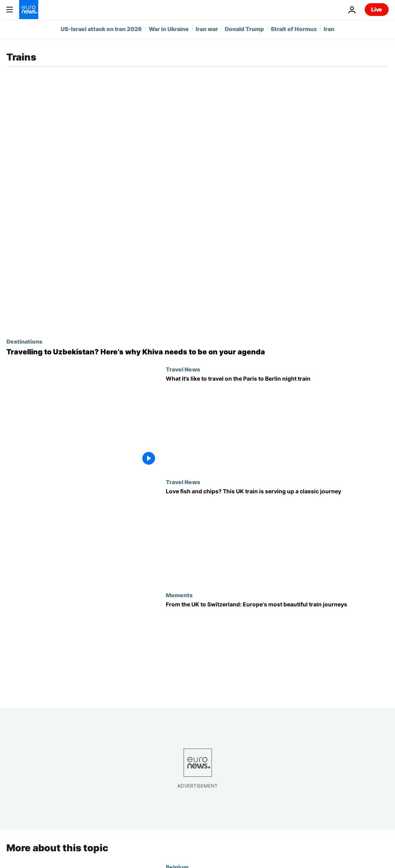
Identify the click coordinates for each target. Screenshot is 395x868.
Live (377, 9)
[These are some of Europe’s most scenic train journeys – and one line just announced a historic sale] (277, 648)
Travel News (183, 369)
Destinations (24, 341)
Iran (329, 29)
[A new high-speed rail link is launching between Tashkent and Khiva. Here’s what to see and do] (197, 352)
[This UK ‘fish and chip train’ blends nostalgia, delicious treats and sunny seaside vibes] (277, 535)
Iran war (207, 29)
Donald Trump (244, 29)
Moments (179, 595)
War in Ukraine (169, 29)
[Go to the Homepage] (29, 10)
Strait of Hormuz (294, 29)
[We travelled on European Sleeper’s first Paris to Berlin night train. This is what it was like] (277, 422)
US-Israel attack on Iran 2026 (101, 29)
